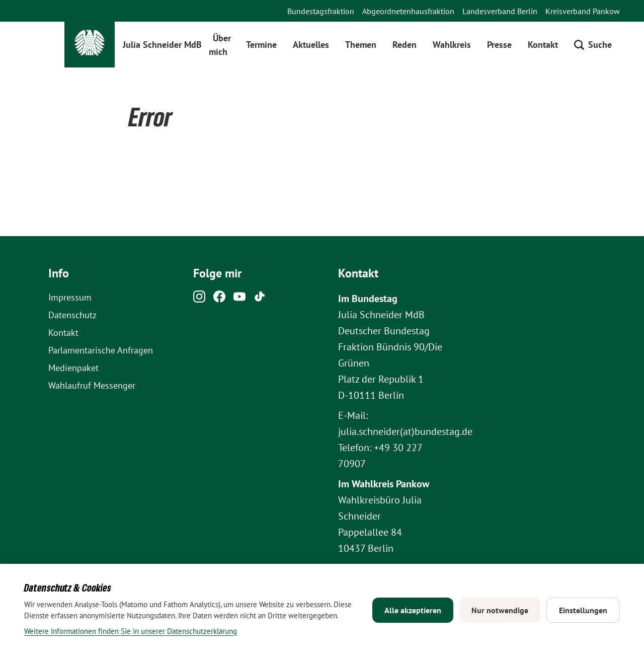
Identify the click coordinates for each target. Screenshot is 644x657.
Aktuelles (311, 45)
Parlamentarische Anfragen (101, 350)
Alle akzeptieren (413, 610)
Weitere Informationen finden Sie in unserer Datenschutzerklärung (131, 631)
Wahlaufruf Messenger (92, 385)
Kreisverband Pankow (583, 11)
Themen (361, 45)
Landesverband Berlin (500, 11)
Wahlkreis (452, 45)
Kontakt (543, 45)
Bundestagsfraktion (321, 11)
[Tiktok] (260, 299)
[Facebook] (219, 299)
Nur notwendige (500, 610)
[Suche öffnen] (593, 45)
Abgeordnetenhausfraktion (408, 11)
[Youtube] (239, 299)
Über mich (220, 45)
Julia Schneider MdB (162, 45)
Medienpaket (73, 368)
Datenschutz (72, 315)
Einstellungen (583, 610)
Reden (405, 45)
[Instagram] (199, 299)
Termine (261, 45)
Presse (499, 45)
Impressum (70, 297)
